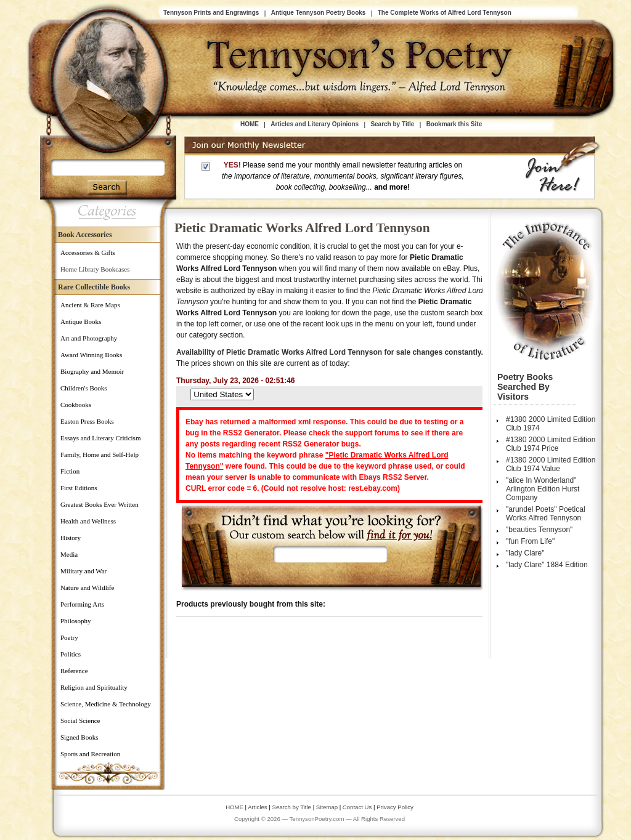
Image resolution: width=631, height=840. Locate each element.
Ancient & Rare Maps (90, 305)
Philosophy (76, 621)
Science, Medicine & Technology (106, 704)
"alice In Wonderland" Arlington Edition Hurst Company (543, 489)
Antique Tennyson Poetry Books (319, 13)
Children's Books (84, 388)
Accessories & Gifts (88, 252)
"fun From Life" (530, 541)
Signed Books (79, 737)
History (71, 538)
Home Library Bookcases (95, 269)
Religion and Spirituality (94, 687)
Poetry (69, 637)
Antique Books (81, 321)
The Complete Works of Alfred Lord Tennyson (445, 13)
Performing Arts (82, 604)
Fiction (70, 471)
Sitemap (327, 807)
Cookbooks (76, 405)
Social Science (80, 721)
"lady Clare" (525, 553)
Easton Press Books (87, 421)
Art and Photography (89, 338)
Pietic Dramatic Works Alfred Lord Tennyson (302, 228)
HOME (250, 124)
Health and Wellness (88, 521)
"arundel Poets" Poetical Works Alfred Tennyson (546, 514)
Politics (71, 654)
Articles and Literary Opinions (315, 124)
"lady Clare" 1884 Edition (547, 565)
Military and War (83, 571)
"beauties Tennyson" (539, 530)
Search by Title (392, 124)
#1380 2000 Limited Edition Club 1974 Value (551, 464)
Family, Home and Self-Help (100, 454)
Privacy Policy (395, 807)
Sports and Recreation (90, 754)
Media (69, 554)
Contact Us (358, 807)
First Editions (79, 488)
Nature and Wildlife (87, 588)
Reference (74, 671)
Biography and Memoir (92, 371)
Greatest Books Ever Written (100, 504)
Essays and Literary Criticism (100, 438)
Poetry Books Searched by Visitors (525, 387)
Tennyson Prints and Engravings (211, 13)
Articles (257, 807)
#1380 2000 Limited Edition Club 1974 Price (551, 444)
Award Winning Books (91, 355)
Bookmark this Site (454, 124)
